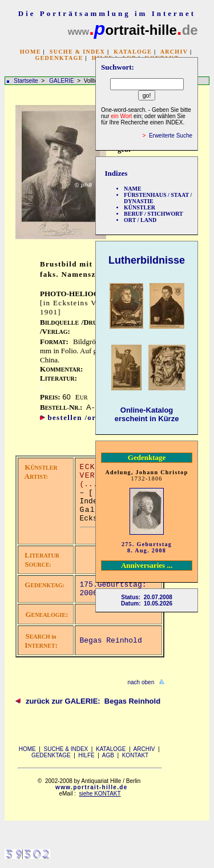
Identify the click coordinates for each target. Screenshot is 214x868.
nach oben (141, 682)
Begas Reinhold (111, 641)
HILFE (86, 755)
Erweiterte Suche (171, 136)
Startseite (26, 81)
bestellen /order (78, 417)
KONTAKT (135, 755)
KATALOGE (133, 52)
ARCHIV (174, 52)
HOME (31, 52)
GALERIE (62, 81)
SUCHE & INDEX (77, 52)
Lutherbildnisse (147, 260)
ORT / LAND (140, 220)
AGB (108, 755)
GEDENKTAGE (59, 58)
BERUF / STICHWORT (154, 214)
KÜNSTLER (140, 207)
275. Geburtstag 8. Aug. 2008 (147, 547)
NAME (133, 189)
